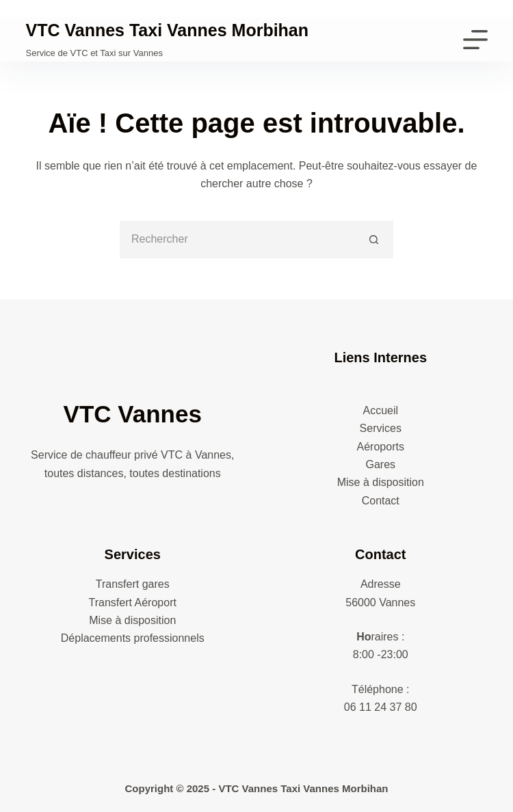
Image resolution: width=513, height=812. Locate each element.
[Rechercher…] (238, 240)
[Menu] (475, 40)
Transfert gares (133, 584)
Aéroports (381, 447)
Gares (380, 464)
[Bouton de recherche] (374, 240)
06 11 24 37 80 (381, 707)
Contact (381, 501)
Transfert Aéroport (133, 603)
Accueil (380, 410)
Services (381, 428)
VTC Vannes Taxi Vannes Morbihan (168, 30)
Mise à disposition (381, 482)
